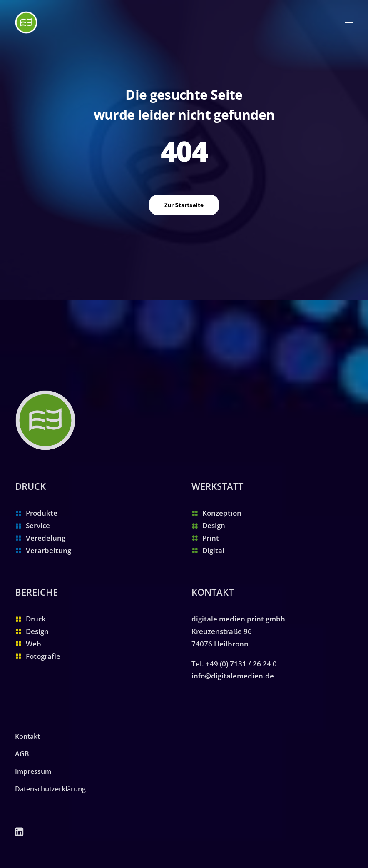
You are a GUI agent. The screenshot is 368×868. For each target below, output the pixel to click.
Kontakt (27, 736)
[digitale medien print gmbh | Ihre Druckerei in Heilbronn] (26, 22)
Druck (36, 619)
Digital (213, 550)
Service (38, 525)
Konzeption (222, 513)
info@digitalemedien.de (233, 676)
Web (34, 644)
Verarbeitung (48, 550)
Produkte (42, 513)
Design (214, 525)
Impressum (33, 771)
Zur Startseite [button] (184, 205)
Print (211, 538)
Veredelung (46, 538)
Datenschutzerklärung (50, 789)
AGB (22, 754)
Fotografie (43, 656)
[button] (349, 22)
